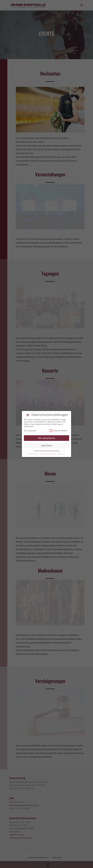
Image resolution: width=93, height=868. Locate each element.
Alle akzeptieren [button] (46, 437)
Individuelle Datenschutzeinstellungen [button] (47, 450)
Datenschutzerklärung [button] (48, 453)
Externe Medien (59, 429)
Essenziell (30, 429)
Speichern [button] (47, 444)
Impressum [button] (61, 453)
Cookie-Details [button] (33, 453)
